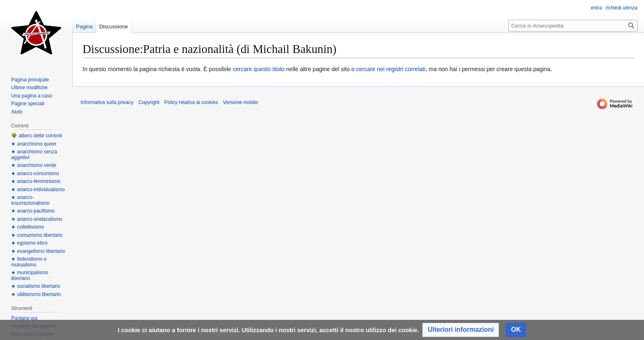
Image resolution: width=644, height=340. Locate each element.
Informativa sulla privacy (107, 102)
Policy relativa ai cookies (191, 102)
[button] (461, 330)
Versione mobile (240, 102)
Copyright (149, 102)
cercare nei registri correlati (391, 69)
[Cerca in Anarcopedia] (573, 26)
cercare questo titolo (259, 69)
